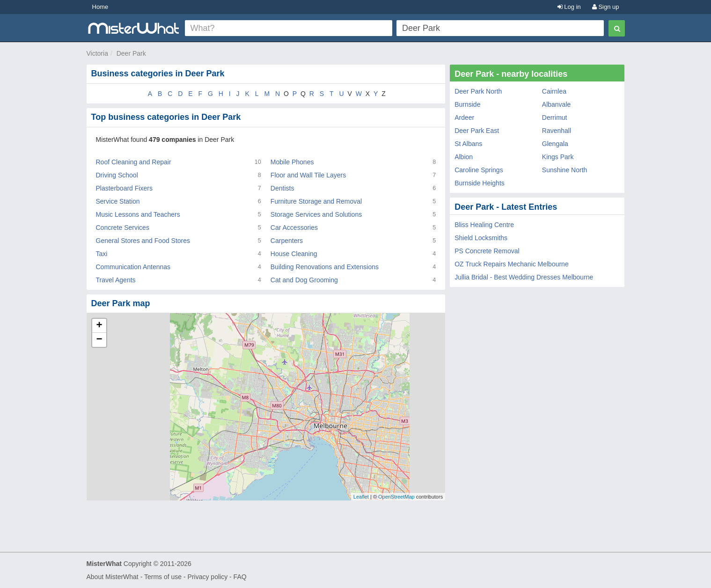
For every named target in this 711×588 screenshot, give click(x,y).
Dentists (282, 188)
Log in (569, 7)
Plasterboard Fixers (124, 188)
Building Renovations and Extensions (325, 267)
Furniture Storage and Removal (316, 201)
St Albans (468, 144)
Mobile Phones (292, 162)
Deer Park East (477, 131)
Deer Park (131, 53)
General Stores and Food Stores (143, 241)
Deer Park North (478, 91)
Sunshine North (565, 170)
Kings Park (558, 157)
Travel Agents (116, 280)
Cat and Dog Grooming (304, 280)
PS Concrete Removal (487, 251)
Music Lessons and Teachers (138, 214)
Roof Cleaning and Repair (134, 162)
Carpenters (287, 241)
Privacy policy (208, 577)
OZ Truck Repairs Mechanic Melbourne (512, 264)
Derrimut (555, 118)
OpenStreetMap (396, 497)
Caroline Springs (479, 170)
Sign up (606, 7)
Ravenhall (557, 131)
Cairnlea (554, 91)
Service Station (118, 201)
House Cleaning (294, 254)
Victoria (97, 53)
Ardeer (464, 118)
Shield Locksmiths (481, 238)
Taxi (102, 254)
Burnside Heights (480, 183)
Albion (464, 157)
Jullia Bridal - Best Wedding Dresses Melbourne (524, 277)
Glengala (555, 144)
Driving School (117, 175)
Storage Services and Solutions (316, 214)
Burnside (467, 104)
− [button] (99, 340)
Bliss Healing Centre (484, 225)
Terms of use (163, 577)
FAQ (240, 577)
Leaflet (361, 497)
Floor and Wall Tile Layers (308, 175)
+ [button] (99, 326)
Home (100, 7)
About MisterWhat (113, 577)
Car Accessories (294, 228)
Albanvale (557, 104)
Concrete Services (123, 228)
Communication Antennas (133, 267)
